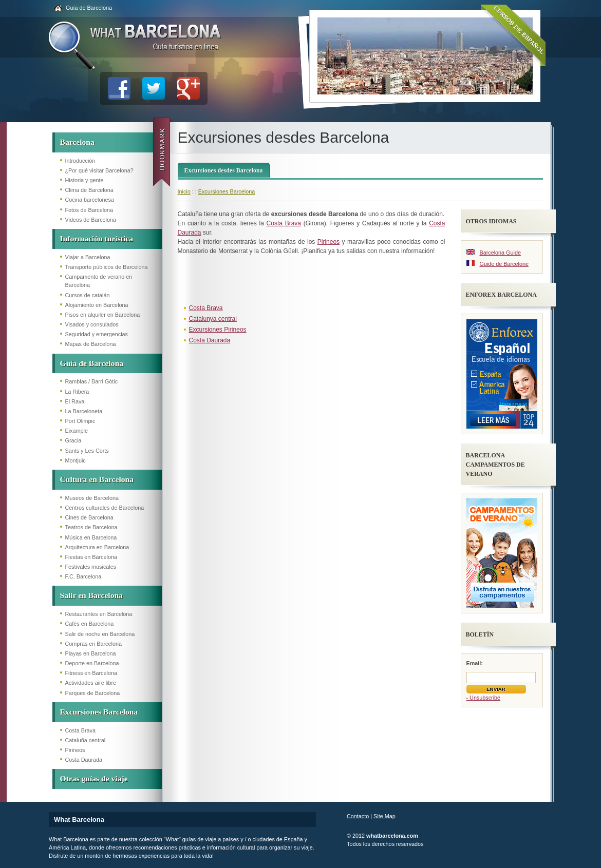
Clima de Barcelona (89, 190)
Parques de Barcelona (93, 693)
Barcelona (77, 142)
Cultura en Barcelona (97, 479)
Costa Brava (80, 730)
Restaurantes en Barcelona (99, 614)
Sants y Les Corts (87, 451)
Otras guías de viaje (94, 778)
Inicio (184, 191)
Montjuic (76, 460)
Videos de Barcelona (91, 220)
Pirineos (75, 750)
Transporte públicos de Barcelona (107, 267)
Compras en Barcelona (93, 644)
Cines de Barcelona (89, 517)
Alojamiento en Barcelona (97, 305)
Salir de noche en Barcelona (100, 634)
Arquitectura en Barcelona (97, 547)
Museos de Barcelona (92, 498)
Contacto (358, 816)
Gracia (73, 440)
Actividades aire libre (91, 683)
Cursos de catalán (88, 295)
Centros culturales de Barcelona (105, 508)
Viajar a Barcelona (88, 257)
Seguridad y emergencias (97, 334)
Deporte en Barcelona (92, 663)
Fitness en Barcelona (91, 673)
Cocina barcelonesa (90, 200)
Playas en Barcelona (91, 653)
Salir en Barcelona (91, 595)
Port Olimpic (80, 421)
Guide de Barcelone (504, 264)
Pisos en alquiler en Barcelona (103, 315)
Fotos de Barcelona (89, 210)
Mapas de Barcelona (91, 344)
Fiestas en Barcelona (91, 557)
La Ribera (77, 392)
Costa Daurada (84, 760)
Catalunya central (213, 319)
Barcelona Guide (500, 253)
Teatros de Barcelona (91, 527)
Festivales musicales (91, 567)
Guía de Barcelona (89, 8)
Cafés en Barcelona (90, 624)
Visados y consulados (92, 324)
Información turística (97, 238)
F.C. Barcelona (83, 576)
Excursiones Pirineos (218, 330)
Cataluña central (86, 740)
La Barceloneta (84, 411)
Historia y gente (84, 180)
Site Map (384, 816)
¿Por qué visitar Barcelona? (99, 170)
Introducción (80, 161)
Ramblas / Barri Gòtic (92, 381)
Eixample (77, 431)
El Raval (76, 401)
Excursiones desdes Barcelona (224, 170)
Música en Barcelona (91, 537)
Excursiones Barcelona (99, 712)
